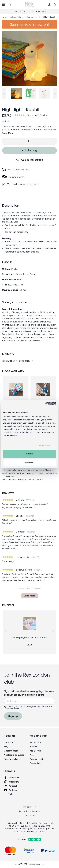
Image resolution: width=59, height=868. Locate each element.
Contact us (35, 763)
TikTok (12, 794)
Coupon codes (37, 759)
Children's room (32, 17)
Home (4, 17)
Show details (45, 446)
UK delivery (35, 742)
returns (18, 479)
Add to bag (30, 150)
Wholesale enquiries (14, 755)
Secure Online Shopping (30, 811)
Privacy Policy (14, 708)
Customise (30, 462)
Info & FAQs (35, 751)
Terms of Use (46, 707)
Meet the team (11, 751)
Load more (30, 596)
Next (55, 93)
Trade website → (12, 759)
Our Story (8, 742)
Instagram (14, 782)
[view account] (49, 4)
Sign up (13, 716)
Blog (6, 747)
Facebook (14, 778)
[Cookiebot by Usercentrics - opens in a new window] (45, 403)
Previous (4, 93)
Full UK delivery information (16, 361)
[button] (10, 4)
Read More (8, 133)
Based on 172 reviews (38, 115)
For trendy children (16, 17)
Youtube (13, 790)
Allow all (30, 454)
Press (32, 755)
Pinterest (13, 786)
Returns (33, 747)
